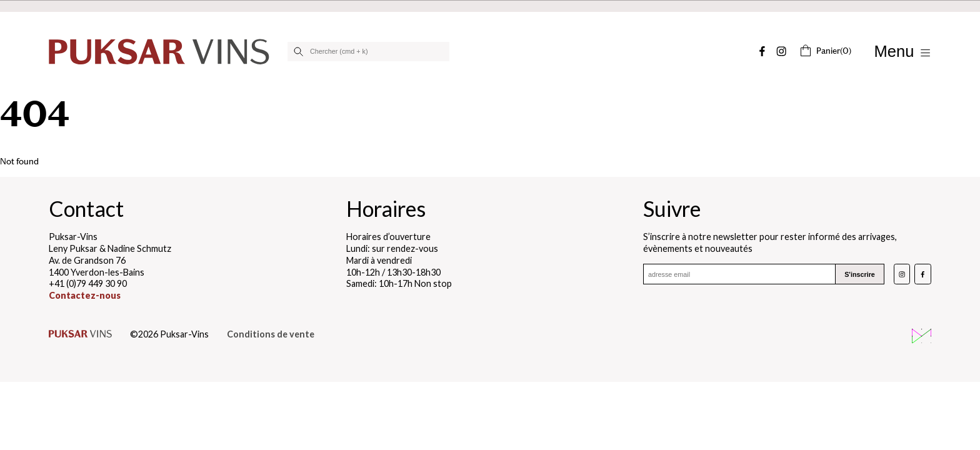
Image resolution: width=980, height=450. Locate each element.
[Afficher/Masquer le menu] (902, 52)
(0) (825, 51)
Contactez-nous (85, 295)
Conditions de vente (271, 334)
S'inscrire (860, 274)
